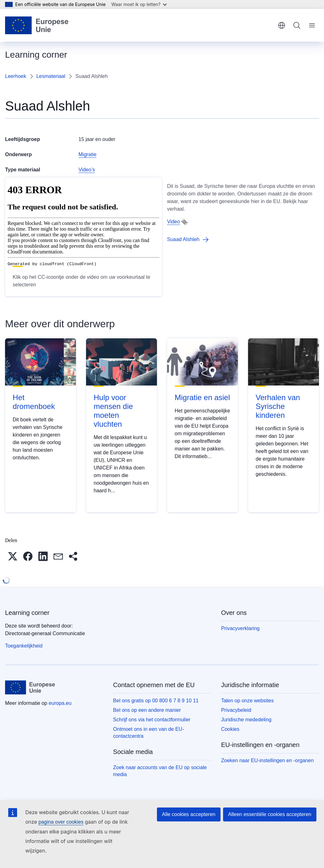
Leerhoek (16, 76)
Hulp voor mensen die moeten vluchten (113, 411)
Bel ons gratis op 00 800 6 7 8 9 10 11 (156, 701)
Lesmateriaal (51, 76)
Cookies (230, 729)
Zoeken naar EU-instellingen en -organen (268, 760)
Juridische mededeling (246, 720)
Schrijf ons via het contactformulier (152, 720)
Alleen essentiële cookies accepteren (270, 814)
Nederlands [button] (282, 25)
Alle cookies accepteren (189, 814)
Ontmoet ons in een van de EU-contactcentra (148, 733)
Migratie (87, 154)
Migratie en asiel (202, 397)
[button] (13, 556)
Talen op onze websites (247, 701)
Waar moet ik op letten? (139, 4)
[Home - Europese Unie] (37, 25)
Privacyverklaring (240, 628)
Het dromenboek (34, 402)
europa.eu (60, 703)
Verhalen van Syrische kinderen (278, 406)
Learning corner (27, 613)
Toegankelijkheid (24, 646)
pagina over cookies (61, 822)
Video (174, 222)
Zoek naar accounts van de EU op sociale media (160, 771)
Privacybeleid (236, 710)
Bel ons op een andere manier (147, 710)
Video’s (87, 170)
